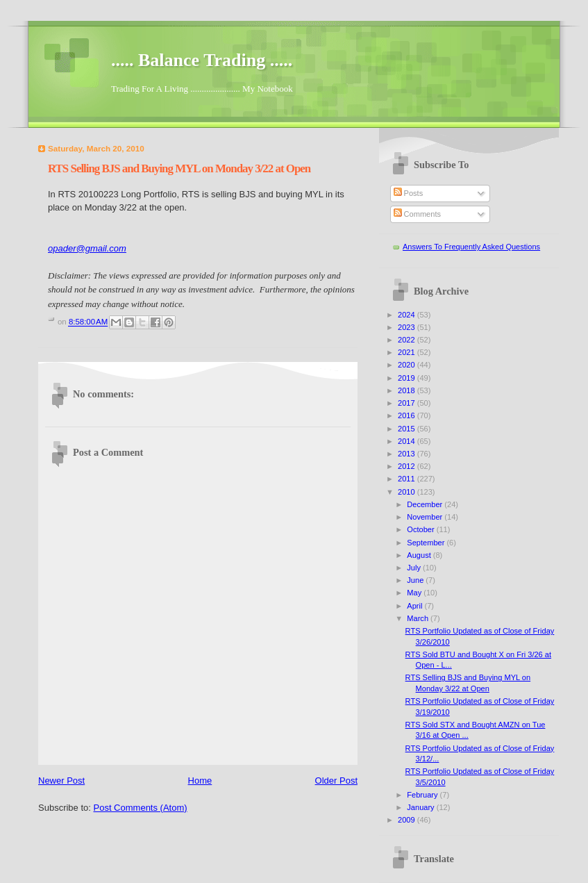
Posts (409, 193)
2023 (408, 327)
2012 (408, 466)
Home (200, 781)
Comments (417, 214)
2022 (408, 340)
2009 (408, 820)
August (420, 555)
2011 (408, 479)
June (416, 580)
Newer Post (61, 781)
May (415, 593)
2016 (408, 415)
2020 (408, 365)
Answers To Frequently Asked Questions (471, 247)
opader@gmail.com (87, 248)
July (415, 568)
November (426, 517)
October (421, 529)
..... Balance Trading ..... (202, 60)
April (415, 606)
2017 (408, 403)
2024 (408, 315)
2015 (408, 429)
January (421, 807)
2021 (408, 352)
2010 (408, 492)
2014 (408, 441)
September (427, 543)
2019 (408, 378)
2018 (408, 390)
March (419, 618)
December (426, 504)
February (423, 795)
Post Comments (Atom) (141, 808)
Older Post (336, 781)
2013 (408, 454)
